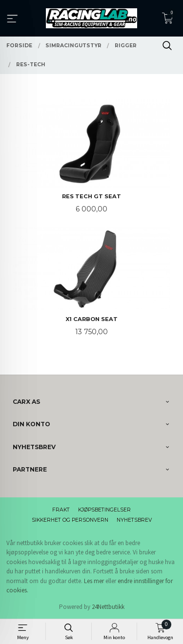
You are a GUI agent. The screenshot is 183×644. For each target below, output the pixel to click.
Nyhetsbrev (134, 520)
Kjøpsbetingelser (104, 510)
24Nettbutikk (108, 607)
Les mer (94, 581)
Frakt (61, 510)
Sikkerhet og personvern (70, 520)
